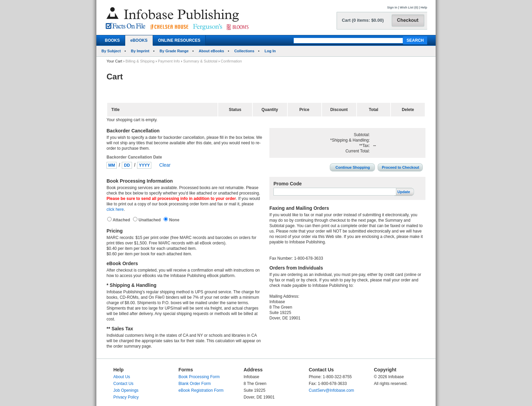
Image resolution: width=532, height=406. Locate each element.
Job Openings (126, 390)
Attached (122, 220)
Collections (244, 51)
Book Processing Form (199, 377)
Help (424, 7)
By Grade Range (174, 51)
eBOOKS (139, 40)
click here (115, 209)
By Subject (111, 51)
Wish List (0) (409, 7)
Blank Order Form (195, 384)
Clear (165, 165)
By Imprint (140, 51)
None (174, 220)
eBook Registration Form (201, 390)
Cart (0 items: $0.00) (363, 20)
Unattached (150, 220)
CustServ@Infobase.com (331, 390)
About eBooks (212, 51)
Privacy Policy (126, 397)
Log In (270, 51)
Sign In (392, 7)
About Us (122, 377)
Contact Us (123, 384)
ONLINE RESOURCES (179, 40)
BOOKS (112, 40)
